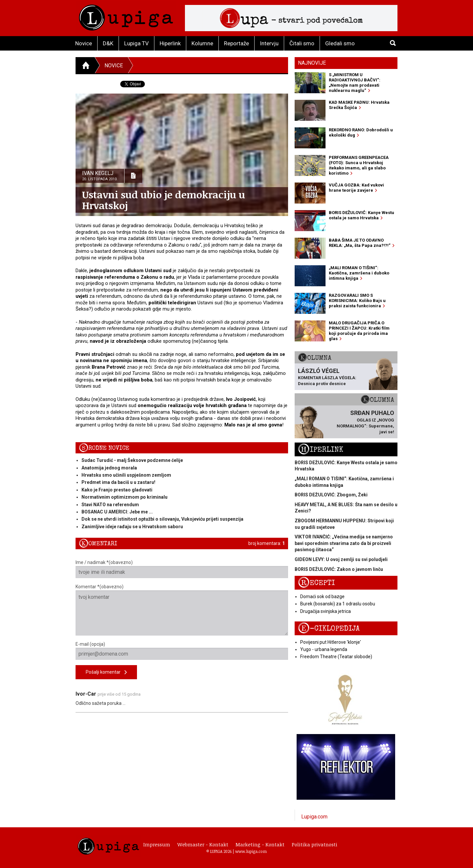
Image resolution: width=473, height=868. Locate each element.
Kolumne (202, 43)
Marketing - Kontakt (260, 844)
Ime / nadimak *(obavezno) (182, 569)
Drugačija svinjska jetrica (326, 611)
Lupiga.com (314, 817)
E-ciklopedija (329, 629)
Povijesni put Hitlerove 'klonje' (331, 642)
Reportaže (236, 43)
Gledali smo (340, 43)
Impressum (157, 844)
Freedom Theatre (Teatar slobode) (336, 657)
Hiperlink (170, 43)
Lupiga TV (136, 43)
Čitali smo (302, 43)
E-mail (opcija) (182, 651)
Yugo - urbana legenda (324, 649)
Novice (84, 43)
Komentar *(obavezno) (182, 610)
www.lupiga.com (251, 851)
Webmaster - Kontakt (203, 844)
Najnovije (312, 63)
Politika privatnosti (315, 844)
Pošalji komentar (106, 673)
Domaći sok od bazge (322, 597)
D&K (108, 43)
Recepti (316, 583)
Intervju (269, 43)
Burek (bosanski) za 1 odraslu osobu (338, 604)
